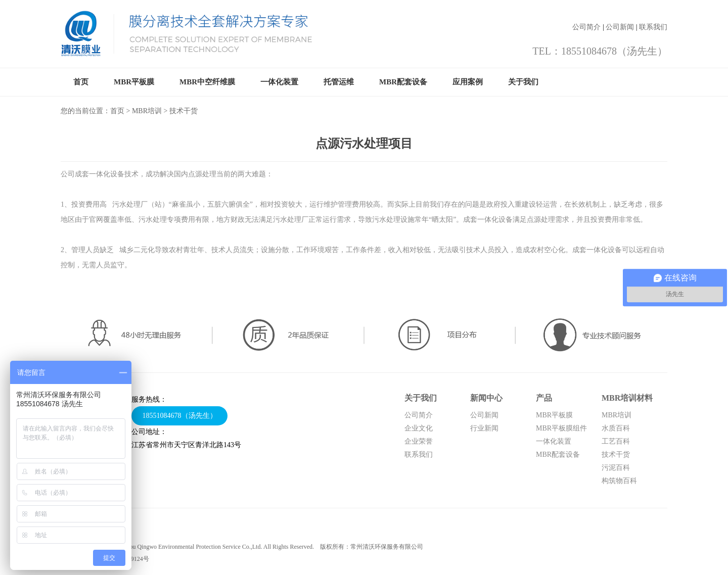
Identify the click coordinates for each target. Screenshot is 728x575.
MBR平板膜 (134, 82)
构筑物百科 (619, 481)
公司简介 (586, 27)
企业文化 (419, 428)
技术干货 (616, 454)
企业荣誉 (419, 441)
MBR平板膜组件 (561, 428)
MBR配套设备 (403, 82)
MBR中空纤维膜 (207, 82)
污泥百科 (616, 468)
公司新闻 (620, 27)
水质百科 (616, 428)
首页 (81, 82)
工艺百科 (616, 441)
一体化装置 (279, 82)
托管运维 (339, 82)
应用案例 (468, 82)
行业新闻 (484, 428)
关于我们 (523, 82)
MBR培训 (147, 111)
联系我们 (653, 27)
